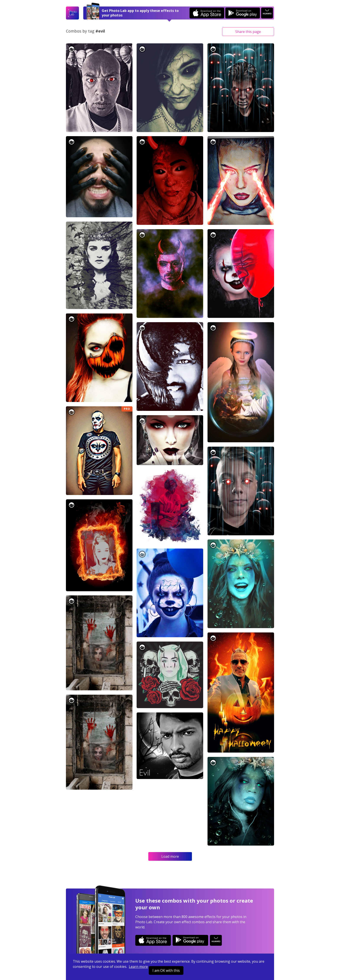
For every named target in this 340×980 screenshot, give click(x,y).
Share (248, 32)
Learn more (138, 967)
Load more (170, 856)
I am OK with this (166, 970)
